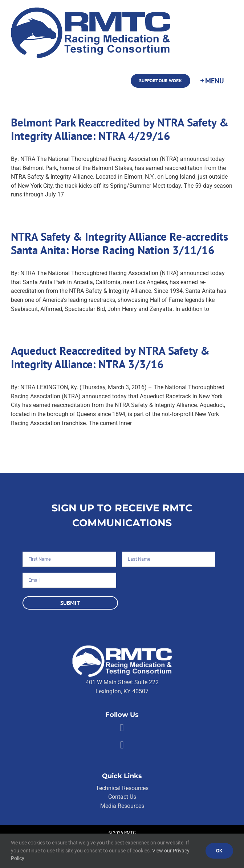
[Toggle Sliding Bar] (212, 81)
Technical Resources (122, 788)
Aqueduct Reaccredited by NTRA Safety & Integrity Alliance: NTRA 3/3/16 (110, 357)
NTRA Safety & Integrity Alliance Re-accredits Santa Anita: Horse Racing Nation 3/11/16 (119, 243)
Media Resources (122, 806)
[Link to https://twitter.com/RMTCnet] (122, 745)
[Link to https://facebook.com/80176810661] (122, 728)
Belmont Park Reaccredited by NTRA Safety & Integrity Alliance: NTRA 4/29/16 (120, 129)
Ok (219, 851)
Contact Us (122, 797)
